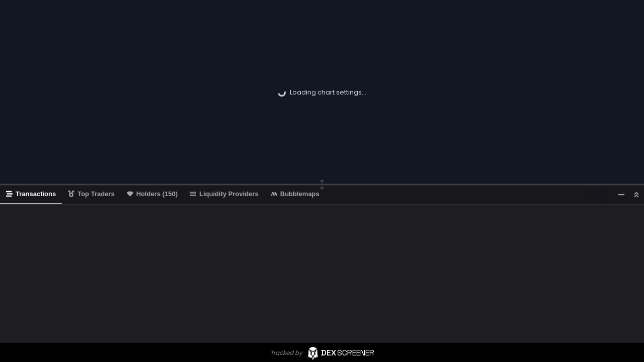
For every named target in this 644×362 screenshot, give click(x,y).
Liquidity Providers (224, 194)
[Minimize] (621, 194)
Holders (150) (152, 194)
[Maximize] (636, 194)
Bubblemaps (295, 194)
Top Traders (91, 194)
